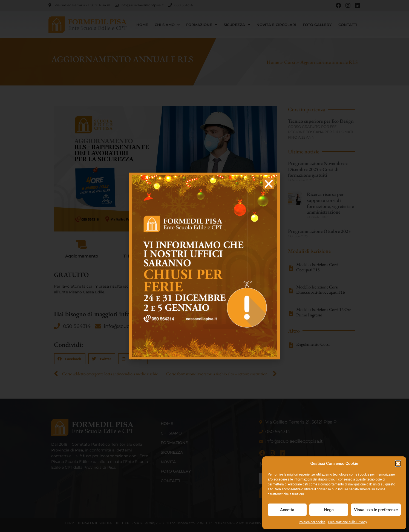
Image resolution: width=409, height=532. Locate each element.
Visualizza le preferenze (376, 510)
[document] (204, 266)
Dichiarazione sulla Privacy (348, 522)
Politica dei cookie (312, 522)
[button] (398, 464)
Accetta (287, 510)
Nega (329, 510)
